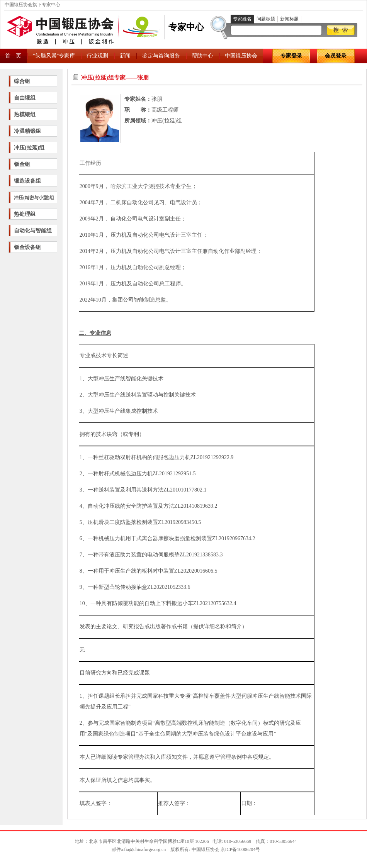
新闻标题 (289, 19)
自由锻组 (25, 98)
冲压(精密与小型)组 (34, 198)
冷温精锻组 (27, 131)
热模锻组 (25, 114)
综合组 (22, 81)
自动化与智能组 (33, 231)
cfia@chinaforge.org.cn (144, 849)
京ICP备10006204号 (240, 849)
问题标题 (266, 19)
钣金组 (22, 164)
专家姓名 (242, 19)
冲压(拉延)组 (29, 148)
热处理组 (25, 214)
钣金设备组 (27, 247)
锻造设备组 (27, 181)
